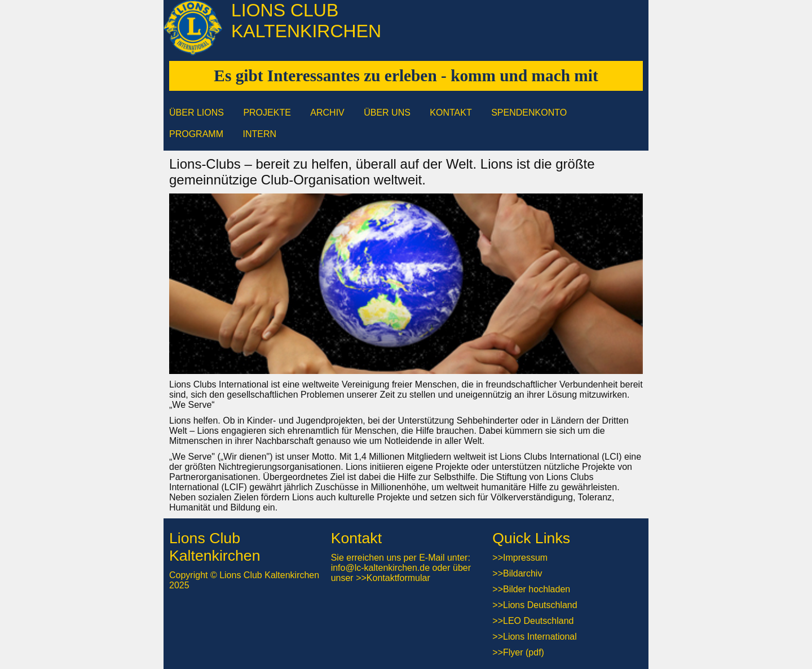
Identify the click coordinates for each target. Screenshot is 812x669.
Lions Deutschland (540, 605)
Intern (259, 134)
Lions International (540, 637)
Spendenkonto (529, 113)
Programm (196, 134)
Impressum (525, 558)
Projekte (267, 113)
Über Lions (197, 113)
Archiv (327, 113)
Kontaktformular (398, 578)
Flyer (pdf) (524, 652)
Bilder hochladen (537, 589)
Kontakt (451, 113)
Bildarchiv (522, 573)
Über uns (387, 113)
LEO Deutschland (538, 621)
